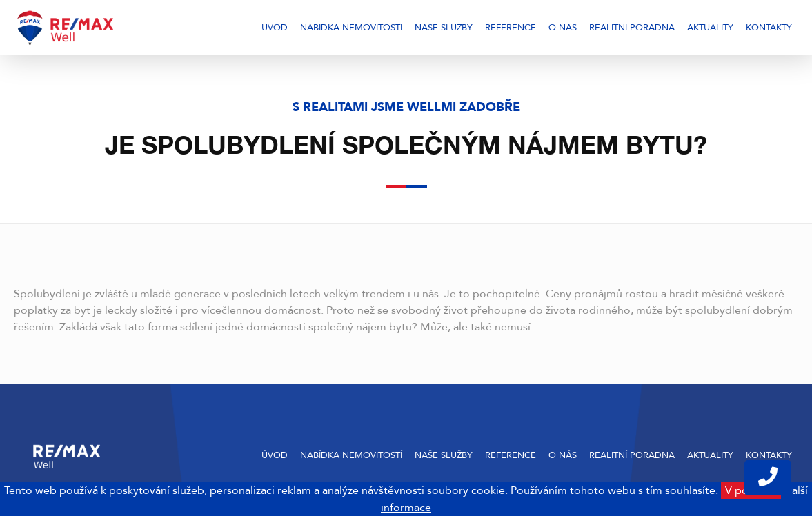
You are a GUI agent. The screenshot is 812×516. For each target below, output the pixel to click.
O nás (563, 28)
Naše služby (444, 28)
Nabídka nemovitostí (351, 28)
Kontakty (769, 28)
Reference (511, 28)
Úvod (275, 28)
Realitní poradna (632, 28)
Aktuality (710, 28)
